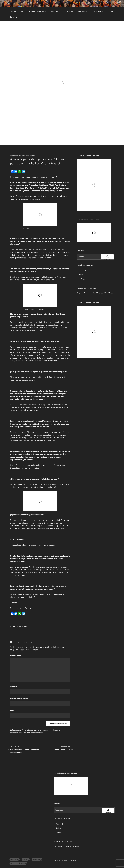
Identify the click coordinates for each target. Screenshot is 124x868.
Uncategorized (20, 626)
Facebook (83, 271)
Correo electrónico (19, 698)
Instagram (83, 279)
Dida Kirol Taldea (17, 11)
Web (12, 710)
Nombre (14, 687)
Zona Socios (83, 11)
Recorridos (98, 11)
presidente (30, 156)
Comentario (16, 655)
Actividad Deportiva (37, 11)
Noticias (70, 11)
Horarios (110, 11)
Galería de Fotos (56, 11)
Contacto (13, 17)
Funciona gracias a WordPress (65, 860)
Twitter (82, 275)
